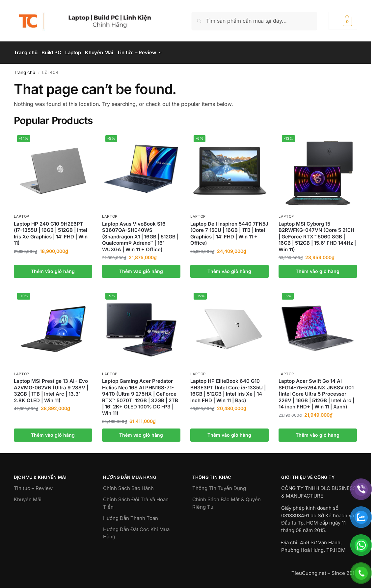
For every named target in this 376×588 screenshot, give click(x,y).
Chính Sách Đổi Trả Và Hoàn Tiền (136, 501)
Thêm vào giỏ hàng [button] (53, 269)
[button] (343, 21)
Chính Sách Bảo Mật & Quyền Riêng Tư (227, 501)
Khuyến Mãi (28, 497)
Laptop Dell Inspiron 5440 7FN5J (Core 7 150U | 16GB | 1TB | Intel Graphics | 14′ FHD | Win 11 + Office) (229, 231)
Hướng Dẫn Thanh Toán (131, 516)
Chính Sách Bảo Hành (128, 486)
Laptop (22, 214)
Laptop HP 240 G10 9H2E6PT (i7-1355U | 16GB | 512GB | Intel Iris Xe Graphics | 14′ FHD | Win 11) (51, 231)
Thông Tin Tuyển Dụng (219, 486)
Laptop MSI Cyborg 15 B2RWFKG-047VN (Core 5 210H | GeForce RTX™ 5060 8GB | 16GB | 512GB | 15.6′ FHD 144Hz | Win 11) (317, 234)
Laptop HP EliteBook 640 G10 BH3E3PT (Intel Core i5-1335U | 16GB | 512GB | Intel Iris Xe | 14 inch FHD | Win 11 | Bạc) (228, 389)
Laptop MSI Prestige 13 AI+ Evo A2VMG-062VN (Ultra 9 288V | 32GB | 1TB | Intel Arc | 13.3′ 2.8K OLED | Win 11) (51, 389)
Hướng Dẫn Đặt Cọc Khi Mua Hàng (136, 531)
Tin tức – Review (33, 486)
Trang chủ (25, 70)
